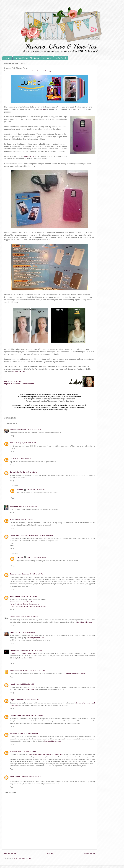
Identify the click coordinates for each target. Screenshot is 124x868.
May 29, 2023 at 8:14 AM (25, 684)
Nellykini (13, 733)
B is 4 (12, 520)
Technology (47, 71)
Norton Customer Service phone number (24, 604)
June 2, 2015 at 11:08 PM (44, 535)
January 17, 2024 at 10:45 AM (33, 715)
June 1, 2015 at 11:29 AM (28, 506)
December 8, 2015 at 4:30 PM (33, 574)
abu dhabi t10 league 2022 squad (22, 654)
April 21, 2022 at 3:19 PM (30, 617)
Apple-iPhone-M (16, 671)
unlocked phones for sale (36, 638)
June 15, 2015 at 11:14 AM (36, 557)
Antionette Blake (16, 429)
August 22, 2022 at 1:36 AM (25, 632)
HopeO (13, 684)
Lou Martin (14, 506)
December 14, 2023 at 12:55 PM (27, 700)
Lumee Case (29, 156)
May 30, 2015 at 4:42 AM (27, 443)
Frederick (14, 751)
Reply (12, 436)
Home (8, 58)
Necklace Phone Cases (53, 741)
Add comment (10, 792)
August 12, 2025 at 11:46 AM (31, 776)
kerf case (31, 689)
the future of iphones (85, 622)
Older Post (89, 853)
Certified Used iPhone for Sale (76, 674)
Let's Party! (61, 58)
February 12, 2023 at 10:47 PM (34, 671)
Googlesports (15, 650)
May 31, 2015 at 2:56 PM (36, 490)
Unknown (20, 490)
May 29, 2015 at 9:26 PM (32, 429)
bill (11, 458)
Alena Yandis (15, 596)
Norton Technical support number (22, 602)
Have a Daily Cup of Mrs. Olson (22, 535)
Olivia (12, 632)
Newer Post (10, 853)
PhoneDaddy (15, 617)
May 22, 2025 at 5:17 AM (27, 751)
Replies (15, 485)
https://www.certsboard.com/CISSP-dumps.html (46, 755)
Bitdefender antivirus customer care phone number (28, 606)
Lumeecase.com (19, 371)
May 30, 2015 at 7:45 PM (22, 458)
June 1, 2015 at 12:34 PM (24, 520)
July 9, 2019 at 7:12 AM (29, 596)
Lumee (42, 109)
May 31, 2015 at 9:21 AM (28, 472)
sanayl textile (15, 776)
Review (39, 71)
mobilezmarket (16, 715)
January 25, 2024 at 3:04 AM (28, 733)
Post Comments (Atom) (22, 858)
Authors (47, 58)
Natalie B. (14, 443)
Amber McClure (30, 71)
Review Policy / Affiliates (27, 58)
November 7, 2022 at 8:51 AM (32, 650)
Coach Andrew (16, 574)
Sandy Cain (14, 472)
